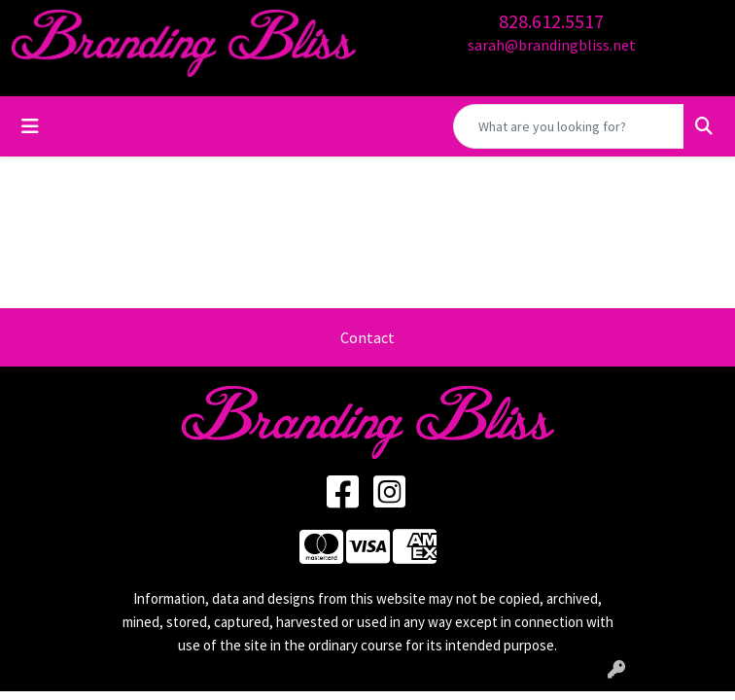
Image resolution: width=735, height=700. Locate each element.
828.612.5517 (551, 21)
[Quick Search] (569, 126)
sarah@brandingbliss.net (552, 45)
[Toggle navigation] (30, 126)
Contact (367, 337)
